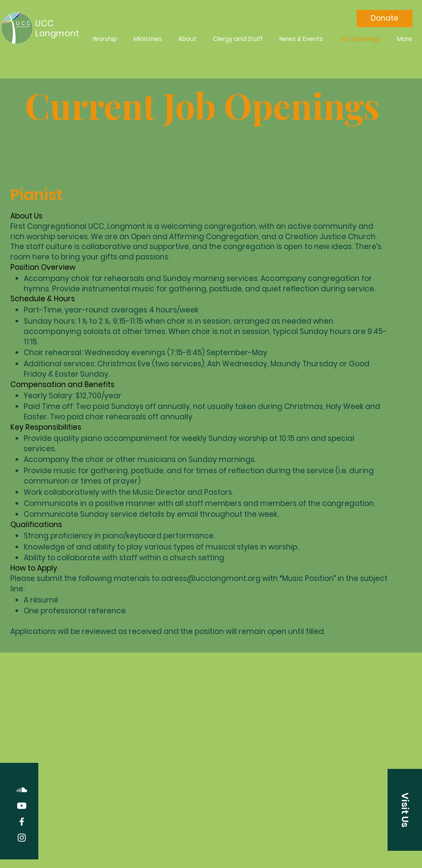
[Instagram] (22, 838)
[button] (405, 810)
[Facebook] (22, 822)
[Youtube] (22, 806)
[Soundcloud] (22, 790)
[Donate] (385, 19)
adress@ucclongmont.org (211, 578)
